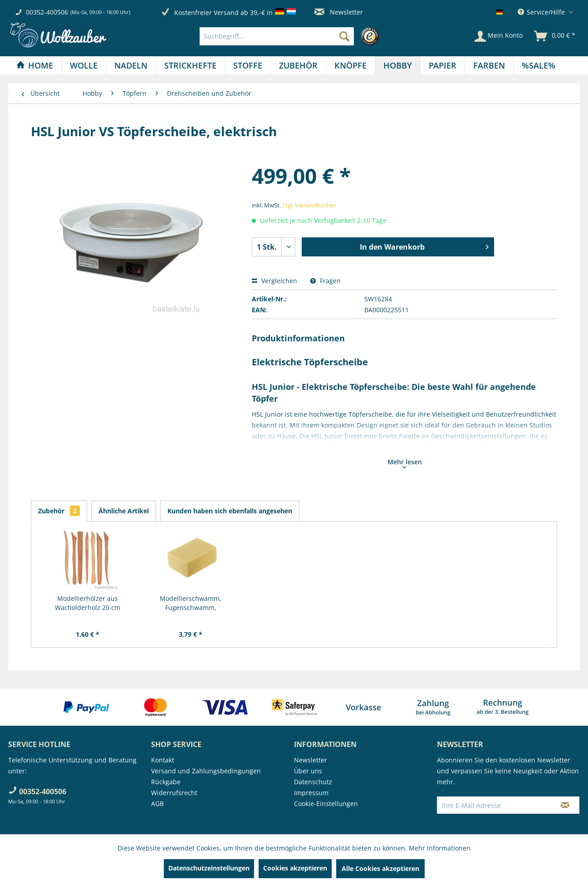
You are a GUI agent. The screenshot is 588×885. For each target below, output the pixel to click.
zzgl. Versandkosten (309, 205)
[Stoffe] (248, 65)
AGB (157, 804)
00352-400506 (47, 12)
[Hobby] (398, 65)
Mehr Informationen (440, 848)
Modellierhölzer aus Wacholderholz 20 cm (88, 603)
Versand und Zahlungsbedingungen (206, 771)
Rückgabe (166, 782)
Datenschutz (313, 782)
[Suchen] (344, 36)
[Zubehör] (298, 65)
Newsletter (339, 12)
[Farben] (489, 65)
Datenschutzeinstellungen (209, 868)
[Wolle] (84, 65)
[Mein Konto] (499, 36)
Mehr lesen (405, 463)
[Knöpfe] (350, 65)
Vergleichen (274, 281)
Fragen (326, 281)
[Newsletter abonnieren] (565, 805)
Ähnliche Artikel (124, 511)
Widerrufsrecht (174, 793)
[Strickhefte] (190, 65)
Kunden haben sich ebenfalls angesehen (230, 511)
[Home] (35, 65)
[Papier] (443, 65)
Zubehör (59, 511)
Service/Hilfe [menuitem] (542, 12)
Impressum (311, 793)
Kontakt (163, 760)
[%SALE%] (539, 65)
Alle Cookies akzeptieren (380, 868)
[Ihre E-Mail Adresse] (494, 805)
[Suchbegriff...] (277, 36)
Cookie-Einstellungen (326, 804)
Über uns (308, 771)
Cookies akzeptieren (295, 868)
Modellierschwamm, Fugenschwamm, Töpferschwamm (191, 603)
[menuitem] (292, 36)
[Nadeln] (131, 65)
